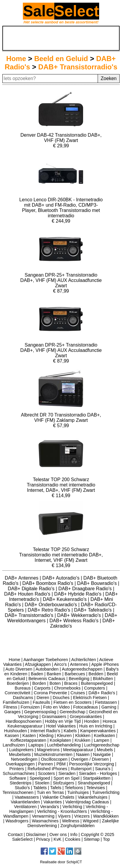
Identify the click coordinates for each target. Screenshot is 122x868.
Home (16, 59)
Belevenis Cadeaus (47, 679)
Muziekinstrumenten (53, 754)
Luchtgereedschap (102, 745)
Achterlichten (84, 660)
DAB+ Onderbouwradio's (51, 605)
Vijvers (64, 816)
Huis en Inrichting (96, 726)
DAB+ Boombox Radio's (48, 583)
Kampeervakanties (98, 731)
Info (74, 835)
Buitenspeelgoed (97, 683)
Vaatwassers (27, 797)
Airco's (60, 664)
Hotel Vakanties (61, 726)
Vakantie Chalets (58, 797)
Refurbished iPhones (47, 769)
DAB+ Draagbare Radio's (86, 589)
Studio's (22, 788)
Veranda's (50, 807)
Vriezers (82, 816)
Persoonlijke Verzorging (92, 764)
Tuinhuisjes (78, 792)
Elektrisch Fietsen (90, 698)
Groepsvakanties (86, 717)
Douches (61, 698)
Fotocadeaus (85, 707)
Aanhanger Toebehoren (46, 660)
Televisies (96, 788)
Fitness (10, 707)
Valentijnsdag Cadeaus (87, 802)
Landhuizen (14, 745)
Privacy (43, 839)
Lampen (102, 740)
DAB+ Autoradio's (61, 578)
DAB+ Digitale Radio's (32, 589)
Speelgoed (40, 778)
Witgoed (91, 821)
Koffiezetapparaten (28, 740)
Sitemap (92, 839)
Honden (92, 721)
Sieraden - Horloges (98, 773)
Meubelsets (20, 754)
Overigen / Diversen (90, 759)
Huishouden (16, 731)
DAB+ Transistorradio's (78, 67)
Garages (12, 712)
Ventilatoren (25, 807)
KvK (58, 839)
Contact (15, 835)
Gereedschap (72, 712)
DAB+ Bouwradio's (98, 583)
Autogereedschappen (82, 669)
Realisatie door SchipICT (61, 862)
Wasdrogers (17, 821)
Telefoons (74, 788)
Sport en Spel (66, 778)
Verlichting (72, 807)
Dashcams (23, 698)
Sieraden (67, 773)
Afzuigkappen (38, 664)
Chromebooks (67, 688)
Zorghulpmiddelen (77, 826)
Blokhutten (103, 679)
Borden (39, 683)
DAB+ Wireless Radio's (75, 621)
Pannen (46, 764)
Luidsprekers (21, 750)
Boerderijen (18, 683)
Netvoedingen (24, 759)
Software (18, 778)
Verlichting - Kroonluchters (62, 811)
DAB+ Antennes (22, 578)
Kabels (70, 731)
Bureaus (23, 688)
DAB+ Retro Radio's (50, 610)
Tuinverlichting (106, 792)
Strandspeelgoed (94, 783)
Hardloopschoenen (24, 721)
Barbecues (75, 674)
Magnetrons (48, 750)
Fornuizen (30, 707)
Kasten (29, 735)
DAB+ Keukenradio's (65, 599)
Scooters (46, 773)
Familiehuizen (16, 702)
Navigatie (102, 754)
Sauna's (103, 769)
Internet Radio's (45, 731)
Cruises (78, 693)
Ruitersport (81, 769)
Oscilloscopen (54, 759)
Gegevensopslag (40, 712)
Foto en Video (56, 707)
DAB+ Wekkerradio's (80, 615)
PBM (61, 764)
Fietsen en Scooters (72, 702)
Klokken (83, 735)
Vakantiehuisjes (93, 797)
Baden (37, 674)
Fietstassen (106, 702)
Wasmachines (45, 821)
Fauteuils (41, 702)
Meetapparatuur (78, 750)
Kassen (12, 735)
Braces (71, 683)
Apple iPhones (105, 664)
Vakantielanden (25, 802)
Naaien (83, 754)
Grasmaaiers (54, 717)
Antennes (79, 664)
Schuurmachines (19, 773)
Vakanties (53, 802)
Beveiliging (79, 679)
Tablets (40, 788)
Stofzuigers (64, 783)
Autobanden (47, 669)
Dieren (43, 698)
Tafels (56, 788)
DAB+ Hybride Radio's (79, 594)
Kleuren (64, 735)
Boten (55, 683)
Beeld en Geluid (61, 59)
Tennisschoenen (18, 792)
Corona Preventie (50, 693)
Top (106, 839)
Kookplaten (61, 740)
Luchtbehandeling (64, 745)
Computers (94, 688)
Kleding (46, 735)
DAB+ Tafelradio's (94, 610)
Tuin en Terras (50, 792)
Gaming (109, 707)
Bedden (96, 674)
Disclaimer (36, 835)
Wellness (71, 821)
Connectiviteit (18, 693)
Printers (17, 769)
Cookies (73, 839)
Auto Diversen (19, 669)
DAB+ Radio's (102, 693)
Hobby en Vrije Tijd (63, 721)
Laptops (36, 745)
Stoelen (42, 783)
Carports (42, 688)
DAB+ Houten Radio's (28, 594)
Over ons (58, 835)
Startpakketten (97, 778)
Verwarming (43, 816)
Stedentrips (21, 783)
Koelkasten (104, 735)
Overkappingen (20, 764)
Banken (54, 674)
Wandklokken (106, 816)
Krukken (82, 740)
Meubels (105, 750)
